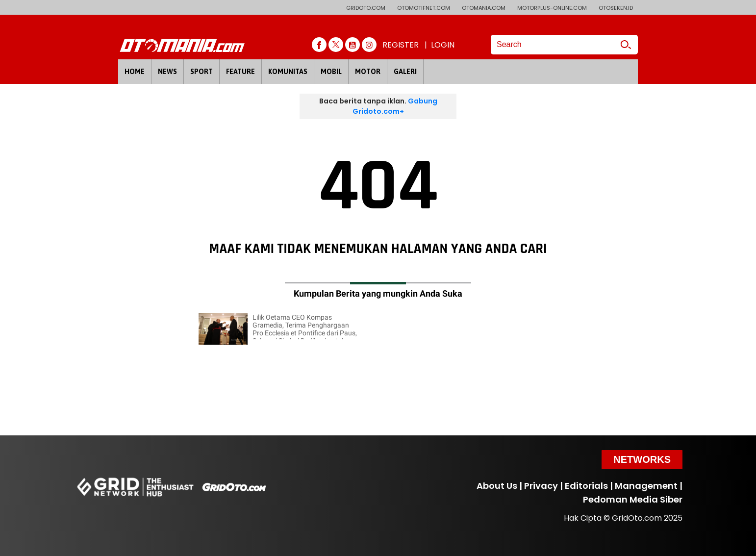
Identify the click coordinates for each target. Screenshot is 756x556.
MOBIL (331, 72)
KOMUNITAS (288, 72)
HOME (135, 72)
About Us (497, 486)
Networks (642, 459)
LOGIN (443, 45)
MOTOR (368, 72)
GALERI (405, 72)
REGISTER (401, 45)
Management (646, 486)
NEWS (167, 72)
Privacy (541, 486)
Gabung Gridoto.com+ (395, 106)
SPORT (202, 72)
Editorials (586, 486)
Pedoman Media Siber (633, 499)
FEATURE (240, 72)
